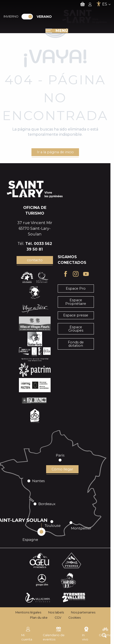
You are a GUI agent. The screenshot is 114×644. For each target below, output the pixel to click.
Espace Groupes (76, 329)
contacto (35, 260)
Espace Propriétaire (76, 302)
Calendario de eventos (54, 633)
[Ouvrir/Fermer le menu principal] (57, 31)
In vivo (86, 633)
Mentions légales (28, 612)
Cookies (75, 618)
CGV (58, 618)
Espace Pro (76, 288)
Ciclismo (105, 631)
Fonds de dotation (76, 344)
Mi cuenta (27, 633)
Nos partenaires (83, 612)
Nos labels (56, 612)
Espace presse (76, 315)
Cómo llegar (62, 469)
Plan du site (39, 618)
